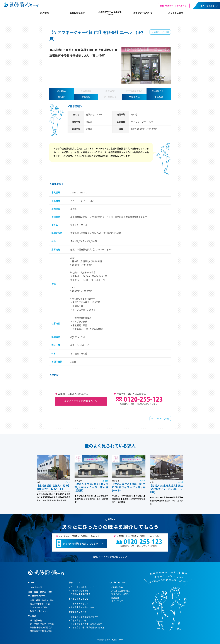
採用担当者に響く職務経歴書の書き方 (87, 627)
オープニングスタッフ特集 (42, 624)
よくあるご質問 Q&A (120, 591)
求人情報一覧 (36, 620)
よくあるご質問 (176, 13)
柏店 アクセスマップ (39, 611)
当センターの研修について (82, 587)
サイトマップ (117, 601)
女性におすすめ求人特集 (41, 631)
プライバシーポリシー (121, 594)
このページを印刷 (161, 32)
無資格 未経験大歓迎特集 (41, 627)
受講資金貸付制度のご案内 (82, 607)
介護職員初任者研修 (79, 591)
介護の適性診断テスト (80, 604)
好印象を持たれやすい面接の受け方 (86, 624)
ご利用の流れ (117, 587)
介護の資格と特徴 (78, 620)
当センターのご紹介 (39, 607)
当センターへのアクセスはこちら (109, 557)
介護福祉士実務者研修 (80, 594)
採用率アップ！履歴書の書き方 (84, 617)
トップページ (36, 587)
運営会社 (115, 598)
